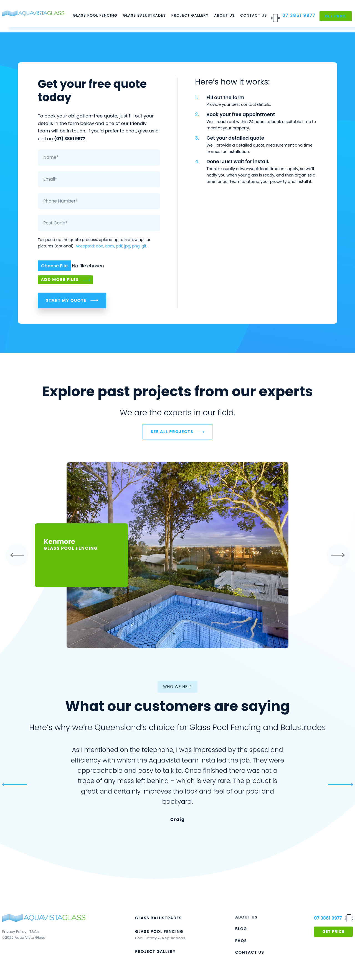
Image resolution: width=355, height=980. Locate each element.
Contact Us (254, 15)
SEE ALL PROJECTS (172, 433)
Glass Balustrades (144, 15)
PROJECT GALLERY (155, 953)
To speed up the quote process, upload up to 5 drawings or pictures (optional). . (94, 243)
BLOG (241, 930)
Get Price (335, 16)
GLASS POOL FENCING (159, 933)
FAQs (241, 942)
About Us (224, 15)
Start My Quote (66, 301)
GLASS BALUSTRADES (158, 920)
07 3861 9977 (299, 15)
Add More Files (60, 280)
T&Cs (34, 933)
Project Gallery (190, 15)
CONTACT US (250, 954)
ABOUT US (246, 918)
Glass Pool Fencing (95, 15)
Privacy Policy (14, 933)
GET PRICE (334, 933)
